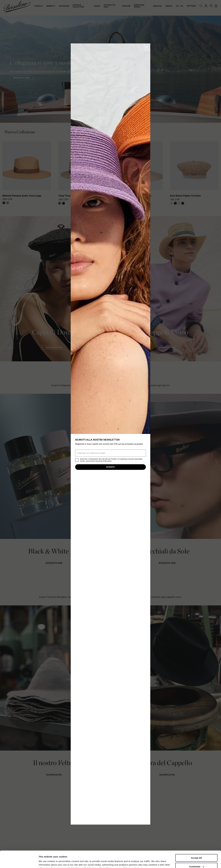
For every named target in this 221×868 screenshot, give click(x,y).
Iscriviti (111, 467)
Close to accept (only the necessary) (196, 859)
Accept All (196, 841)
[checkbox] (77, 460)
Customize (197, 850)
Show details (45, 860)
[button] (147, 47)
